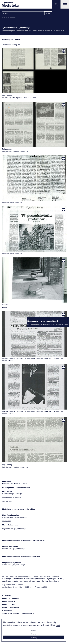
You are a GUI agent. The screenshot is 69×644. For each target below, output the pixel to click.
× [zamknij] (29, 319)
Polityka (9, 604)
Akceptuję (34, 638)
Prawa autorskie (9, 601)
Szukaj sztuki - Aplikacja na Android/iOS (18, 613)
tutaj (58, 625)
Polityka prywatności (10, 598)
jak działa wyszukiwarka (9, 17)
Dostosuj (34, 630)
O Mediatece (7, 610)
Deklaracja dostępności (12, 607)
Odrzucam (34, 634)
